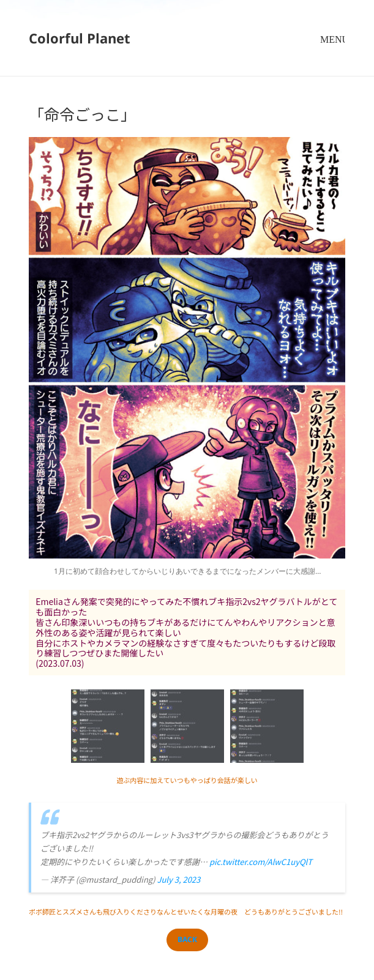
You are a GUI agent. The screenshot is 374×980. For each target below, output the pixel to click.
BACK (187, 939)
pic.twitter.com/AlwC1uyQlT (261, 862)
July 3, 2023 (178, 879)
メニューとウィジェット (332, 50)
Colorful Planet (80, 38)
